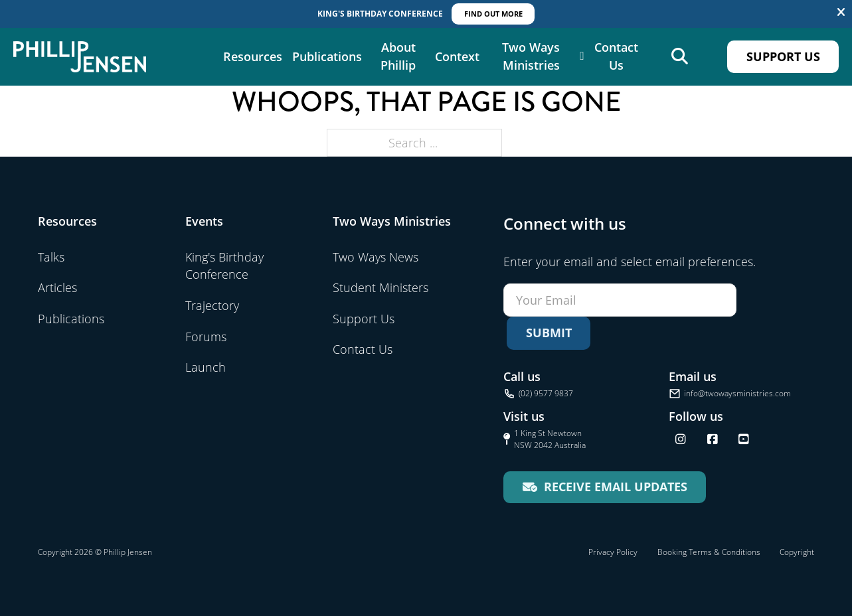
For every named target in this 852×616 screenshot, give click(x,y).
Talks (51, 257)
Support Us (783, 56)
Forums (206, 337)
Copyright (797, 552)
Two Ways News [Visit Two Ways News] (376, 257)
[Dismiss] (841, 13)
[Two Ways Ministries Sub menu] (582, 57)
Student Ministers (381, 287)
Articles (57, 287)
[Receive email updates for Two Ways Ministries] (605, 487)
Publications (327, 56)
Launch (206, 367)
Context (457, 56)
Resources (253, 56)
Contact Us (616, 57)
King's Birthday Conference (224, 266)
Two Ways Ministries (531, 57)
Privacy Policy (613, 552)
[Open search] (680, 57)
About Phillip (398, 57)
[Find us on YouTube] (744, 439)
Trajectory (212, 305)
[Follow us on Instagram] (681, 439)
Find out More (493, 14)
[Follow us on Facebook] (713, 439)
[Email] (620, 300)
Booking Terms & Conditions (709, 552)
